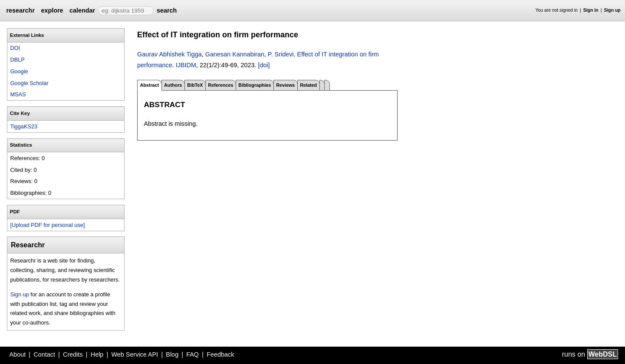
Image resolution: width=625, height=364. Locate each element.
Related (308, 85)
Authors (173, 85)
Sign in (591, 10)
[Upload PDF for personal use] (47, 225)
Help (97, 354)
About (18, 354)
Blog (172, 354)
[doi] (264, 65)
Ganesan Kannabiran (235, 54)
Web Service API (135, 354)
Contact (44, 354)
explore (52, 10)
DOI (15, 48)
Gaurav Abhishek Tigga (169, 54)
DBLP (17, 60)
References (220, 85)
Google (19, 71)
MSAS (18, 94)
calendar (82, 10)
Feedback (220, 354)
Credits (73, 354)
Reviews (285, 85)
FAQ (192, 354)
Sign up (612, 10)
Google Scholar (29, 83)
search (167, 10)
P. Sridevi (281, 54)
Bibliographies (255, 85)
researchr (20, 10)
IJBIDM (186, 65)
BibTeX (195, 85)
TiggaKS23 (24, 126)
